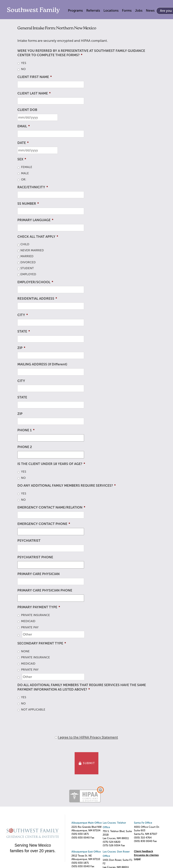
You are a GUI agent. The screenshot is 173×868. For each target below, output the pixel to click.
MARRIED (27, 256)
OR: (24, 180)
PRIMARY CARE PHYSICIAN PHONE (45, 590)
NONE (25, 651)
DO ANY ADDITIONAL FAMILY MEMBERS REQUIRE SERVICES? (67, 485)
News (150, 10)
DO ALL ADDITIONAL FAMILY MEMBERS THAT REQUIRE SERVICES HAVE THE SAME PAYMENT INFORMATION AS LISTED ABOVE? (82, 687)
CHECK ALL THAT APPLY (38, 237)
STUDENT (27, 268)
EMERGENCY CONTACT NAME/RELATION (51, 507)
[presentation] (42, 721)
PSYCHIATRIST (29, 541)
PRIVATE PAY (30, 627)
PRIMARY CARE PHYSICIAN (39, 574)
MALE (25, 173)
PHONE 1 (26, 430)
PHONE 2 (25, 447)
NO (23, 69)
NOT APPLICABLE (33, 710)
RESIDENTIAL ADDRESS (37, 298)
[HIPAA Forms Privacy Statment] (56, 737)
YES (24, 63)
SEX (22, 159)
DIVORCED (28, 262)
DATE (23, 143)
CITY (23, 315)
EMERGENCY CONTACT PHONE (44, 524)
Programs (75, 10)
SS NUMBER (28, 204)
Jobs (139, 10)
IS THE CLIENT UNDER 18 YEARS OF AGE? (51, 464)
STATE (24, 331)
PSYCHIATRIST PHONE (35, 557)
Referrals (93, 10)
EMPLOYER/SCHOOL (35, 282)
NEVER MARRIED (32, 250)
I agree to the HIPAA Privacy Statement (88, 737)
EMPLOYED (28, 274)
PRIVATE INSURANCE (35, 615)
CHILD (25, 244)
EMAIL (24, 126)
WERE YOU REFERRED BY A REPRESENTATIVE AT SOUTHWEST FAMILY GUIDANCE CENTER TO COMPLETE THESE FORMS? (81, 53)
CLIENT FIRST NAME (35, 77)
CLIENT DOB (27, 110)
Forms (127, 10)
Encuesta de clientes (146, 855)
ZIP (21, 348)
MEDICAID (28, 621)
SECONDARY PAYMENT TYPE (42, 643)
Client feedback (144, 851)
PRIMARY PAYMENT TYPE (39, 607)
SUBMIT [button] (87, 763)
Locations (111, 10)
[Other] (53, 634)
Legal (137, 859)
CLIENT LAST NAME (34, 93)
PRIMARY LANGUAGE (35, 220)
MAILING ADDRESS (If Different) (42, 364)
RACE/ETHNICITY (33, 187)
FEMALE (27, 167)
